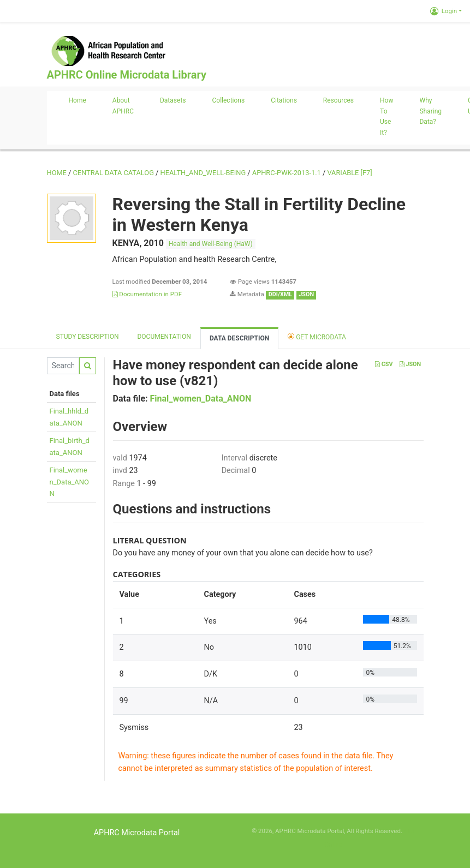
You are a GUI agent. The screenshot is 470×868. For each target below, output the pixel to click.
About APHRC (123, 106)
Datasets (173, 100)
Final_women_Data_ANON (70, 482)
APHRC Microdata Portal (137, 833)
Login (444, 11)
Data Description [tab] (239, 338)
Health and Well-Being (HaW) (211, 244)
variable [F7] (349, 173)
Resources (338, 100)
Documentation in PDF (147, 294)
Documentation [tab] (164, 337)
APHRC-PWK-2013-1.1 (287, 173)
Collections (229, 100)
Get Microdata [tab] (317, 336)
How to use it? (386, 116)
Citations (284, 100)
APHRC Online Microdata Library (127, 75)
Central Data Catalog (114, 173)
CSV (384, 364)
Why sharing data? (430, 111)
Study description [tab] (88, 337)
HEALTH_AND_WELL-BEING (203, 173)
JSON (410, 364)
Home (78, 100)
